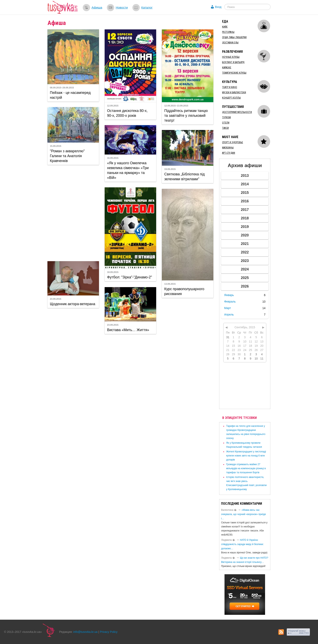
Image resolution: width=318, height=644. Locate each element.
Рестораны (228, 32)
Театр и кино (230, 87)
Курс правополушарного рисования (184, 291)
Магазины (228, 148)
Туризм (226, 117)
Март (228, 308)
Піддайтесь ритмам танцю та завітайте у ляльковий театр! (186, 116)
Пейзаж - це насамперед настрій (70, 95)
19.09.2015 (170, 169)
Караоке (227, 68)
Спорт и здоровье (233, 142)
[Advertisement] (73, 213)
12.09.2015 (113, 106)
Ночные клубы (231, 57)
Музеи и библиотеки (234, 92)
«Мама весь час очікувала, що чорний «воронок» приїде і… (243, 514)
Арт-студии (229, 153)
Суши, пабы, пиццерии (234, 37)
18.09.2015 (113, 272)
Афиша (97, 7)
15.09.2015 (56, 146)
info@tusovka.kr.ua (85, 632)
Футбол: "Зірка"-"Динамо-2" (130, 277)
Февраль (230, 302)
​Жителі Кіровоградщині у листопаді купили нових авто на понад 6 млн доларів (246, 456)
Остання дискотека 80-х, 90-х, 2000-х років (127, 113)
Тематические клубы (234, 73)
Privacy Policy (109, 632)
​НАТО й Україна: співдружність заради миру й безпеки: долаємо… (242, 544)
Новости (122, 7)
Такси (225, 128)
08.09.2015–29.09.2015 (62, 88)
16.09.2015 (113, 158)
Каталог (147, 7)
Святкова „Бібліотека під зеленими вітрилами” (184, 177)
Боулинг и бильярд (233, 62)
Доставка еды (230, 43)
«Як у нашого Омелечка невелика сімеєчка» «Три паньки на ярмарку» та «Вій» (128, 170)
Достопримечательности (237, 112)
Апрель (229, 314)
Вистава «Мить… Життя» (128, 330)
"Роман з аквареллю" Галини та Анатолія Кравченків (67, 156)
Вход (218, 7)
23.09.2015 (56, 299)
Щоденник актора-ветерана (73, 304)
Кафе (225, 27)
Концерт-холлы (231, 98)
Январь (229, 295)
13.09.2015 (170, 284)
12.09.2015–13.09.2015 (176, 106)
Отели (226, 123)
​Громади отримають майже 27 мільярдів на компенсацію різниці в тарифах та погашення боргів (246, 468)
